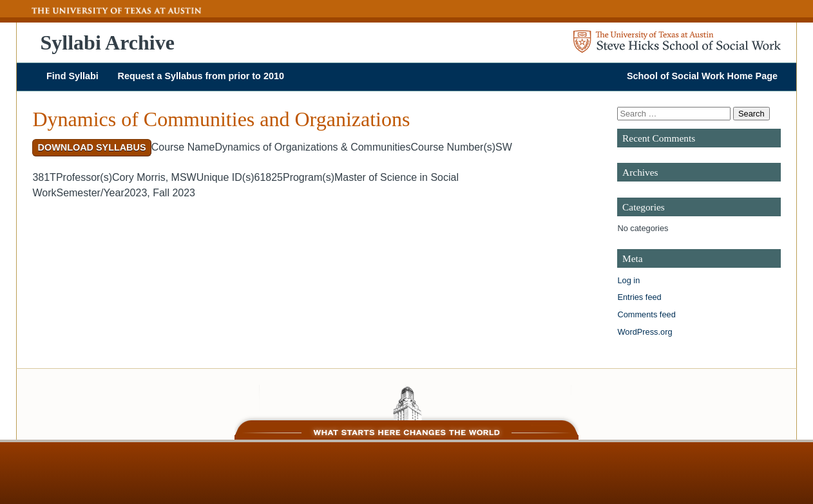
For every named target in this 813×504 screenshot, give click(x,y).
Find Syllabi (72, 76)
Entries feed (639, 297)
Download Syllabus (92, 147)
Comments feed (646, 314)
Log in (628, 280)
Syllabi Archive (108, 42)
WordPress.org (645, 332)
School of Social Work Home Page (702, 76)
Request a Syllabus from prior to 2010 (201, 76)
